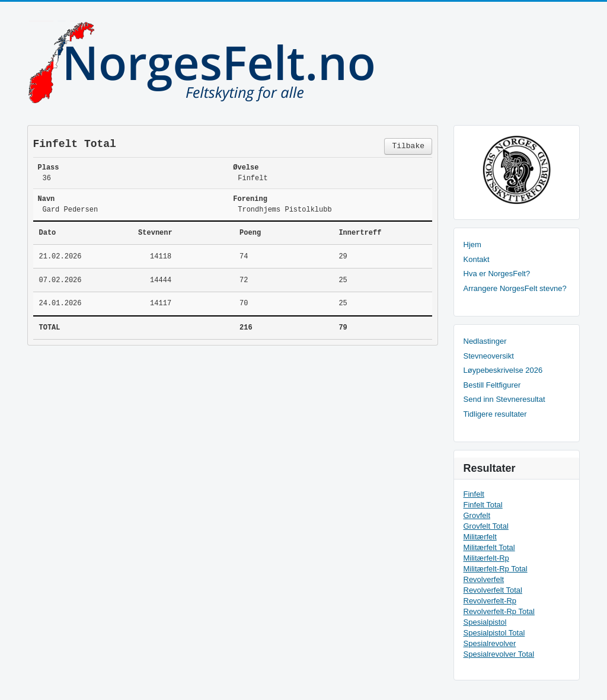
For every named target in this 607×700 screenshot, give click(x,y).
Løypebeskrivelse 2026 (503, 370)
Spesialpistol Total (494, 633)
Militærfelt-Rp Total (496, 569)
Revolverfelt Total (493, 590)
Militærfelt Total (489, 547)
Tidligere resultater (495, 414)
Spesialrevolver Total (499, 654)
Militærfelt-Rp (486, 558)
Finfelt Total (483, 505)
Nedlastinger (485, 341)
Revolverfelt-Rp (490, 601)
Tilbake (408, 146)
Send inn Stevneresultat (504, 399)
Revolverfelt (484, 579)
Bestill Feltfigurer (492, 385)
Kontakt (477, 259)
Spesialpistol (485, 622)
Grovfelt (477, 515)
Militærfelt (480, 537)
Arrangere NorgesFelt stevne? (515, 288)
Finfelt (474, 494)
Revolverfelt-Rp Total (499, 611)
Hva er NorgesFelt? (497, 274)
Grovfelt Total (486, 526)
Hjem (472, 244)
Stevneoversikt (489, 356)
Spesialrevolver (490, 643)
